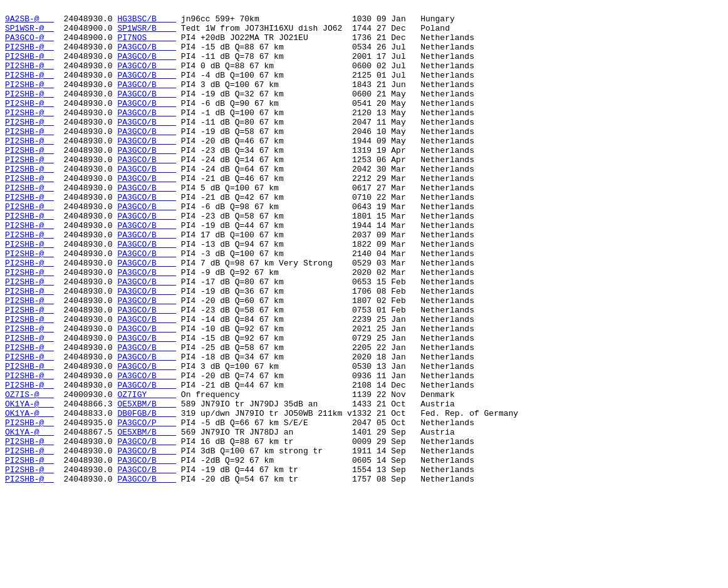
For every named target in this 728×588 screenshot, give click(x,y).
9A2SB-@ (29, 22)
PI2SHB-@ (29, 56)
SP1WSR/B (147, 33)
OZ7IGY (147, 473)
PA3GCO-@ (29, 44)
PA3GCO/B (147, 56)
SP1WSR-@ (29, 33)
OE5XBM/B (147, 484)
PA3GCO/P (147, 507)
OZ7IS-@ (29, 473)
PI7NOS (147, 44)
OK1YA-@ (29, 484)
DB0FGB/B (147, 495)
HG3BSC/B (147, 22)
